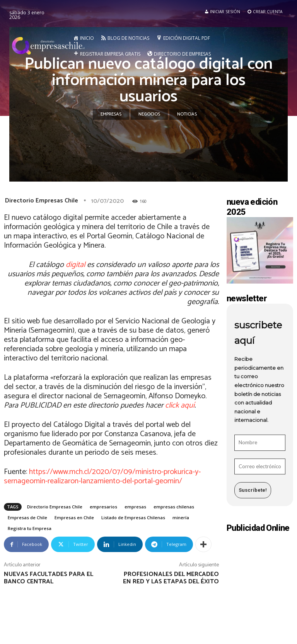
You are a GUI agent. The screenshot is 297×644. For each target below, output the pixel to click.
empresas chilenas (174, 507)
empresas (135, 507)
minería (181, 517)
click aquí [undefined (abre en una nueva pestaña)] (180, 405)
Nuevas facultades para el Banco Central (49, 578)
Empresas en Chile (74, 517)
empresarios (103, 507)
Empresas (111, 114)
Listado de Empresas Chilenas (133, 517)
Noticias (187, 114)
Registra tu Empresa (30, 528)
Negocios (149, 114)
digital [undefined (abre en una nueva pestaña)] (75, 265)
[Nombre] (260, 443)
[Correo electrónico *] (260, 467)
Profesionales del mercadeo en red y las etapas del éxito (171, 578)
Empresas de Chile (27, 517)
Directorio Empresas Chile (42, 201)
